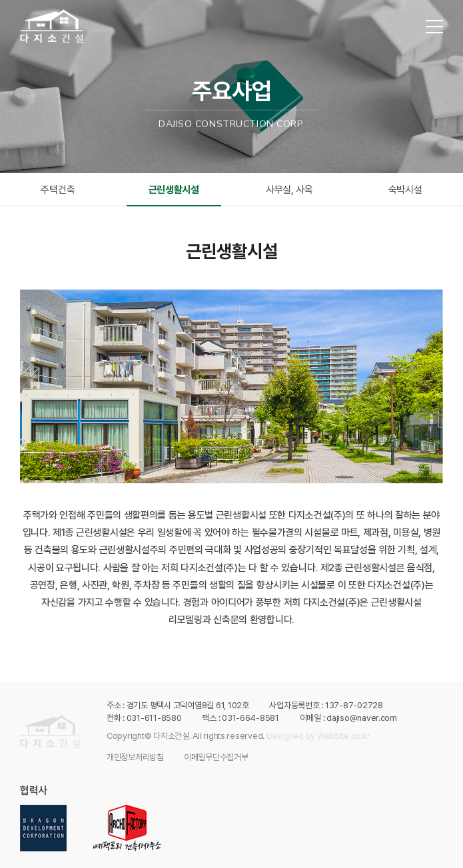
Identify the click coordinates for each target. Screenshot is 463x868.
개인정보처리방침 (135, 757)
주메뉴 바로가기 (0, 0)
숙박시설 (405, 190)
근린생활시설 (174, 190)
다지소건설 (52, 26)
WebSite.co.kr (344, 736)
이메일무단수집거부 (216, 757)
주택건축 (58, 190)
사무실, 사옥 (289, 190)
